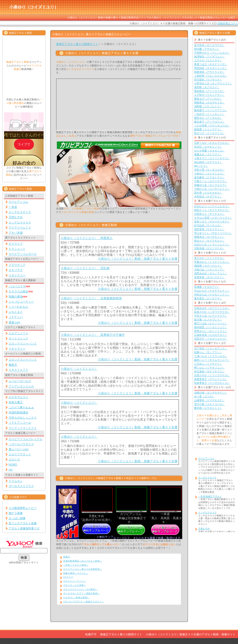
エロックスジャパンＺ (23, 343)
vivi (11, 470)
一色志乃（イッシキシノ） (209, 114)
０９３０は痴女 (18, 291)
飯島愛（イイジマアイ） (208, 129)
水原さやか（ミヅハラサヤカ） (212, 375)
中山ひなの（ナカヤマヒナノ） (212, 291)
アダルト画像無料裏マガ (24, 528)
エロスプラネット (20, 454)
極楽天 (13, 365)
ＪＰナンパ (16, 317)
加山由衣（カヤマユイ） (208, 162)
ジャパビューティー (21, 302)
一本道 (13, 207)
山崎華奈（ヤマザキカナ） (209, 400)
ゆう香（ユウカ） (204, 396)
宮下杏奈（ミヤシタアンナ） (211, 348)
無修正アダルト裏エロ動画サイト (77, 44)
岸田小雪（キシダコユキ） (209, 170)
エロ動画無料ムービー (23, 508)
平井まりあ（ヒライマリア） (211, 316)
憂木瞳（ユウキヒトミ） (208, 408)
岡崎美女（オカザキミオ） (209, 103)
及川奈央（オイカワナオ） (209, 45)
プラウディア (17, 265)
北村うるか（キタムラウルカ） (212, 143)
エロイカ (14, 459)
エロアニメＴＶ (18, 333)
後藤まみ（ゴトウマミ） (208, 154)
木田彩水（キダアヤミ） (208, 196)
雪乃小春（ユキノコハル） (209, 404)
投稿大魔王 (16, 402)
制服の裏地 (16, 296)
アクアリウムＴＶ (20, 228)
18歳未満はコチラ (228, 23)
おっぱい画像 (17, 518)
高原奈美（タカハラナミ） (209, 277)
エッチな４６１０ (20, 212)
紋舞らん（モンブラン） (208, 352)
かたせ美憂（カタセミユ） (209, 151)
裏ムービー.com (19, 449)
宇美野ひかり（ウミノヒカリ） (212, 53)
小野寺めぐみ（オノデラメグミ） (213, 83)
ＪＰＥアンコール (20, 423)
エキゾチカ (16, 270)
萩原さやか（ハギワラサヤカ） (212, 312)
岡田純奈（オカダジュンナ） (211, 68)
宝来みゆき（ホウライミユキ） (212, 308)
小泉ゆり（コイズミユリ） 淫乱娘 (85, 268)
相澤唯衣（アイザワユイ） (209, 57)
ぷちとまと (16, 312)
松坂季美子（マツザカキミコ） (212, 383)
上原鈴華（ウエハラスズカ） (211, 76)
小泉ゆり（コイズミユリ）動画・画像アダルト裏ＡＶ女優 (138, 259)
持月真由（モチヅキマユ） (209, 371)
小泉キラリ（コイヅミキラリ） (212, 158)
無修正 (67, 557)
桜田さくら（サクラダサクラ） (212, 210)
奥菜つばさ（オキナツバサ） (211, 64)
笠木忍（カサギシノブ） (208, 147)
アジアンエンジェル (21, 386)
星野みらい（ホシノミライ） (211, 331)
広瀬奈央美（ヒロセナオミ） (211, 335)
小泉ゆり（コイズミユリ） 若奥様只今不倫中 (93, 335)
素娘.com (15, 322)
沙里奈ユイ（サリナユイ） (209, 214)
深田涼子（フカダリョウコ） (211, 339)
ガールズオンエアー (81, 593)
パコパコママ (17, 286)
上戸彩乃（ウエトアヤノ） (209, 95)
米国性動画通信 (18, 412)
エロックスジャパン (80, 589)
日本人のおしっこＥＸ (23, 418)
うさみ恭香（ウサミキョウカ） (212, 126)
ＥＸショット (17, 249)
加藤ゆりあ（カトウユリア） (211, 185)
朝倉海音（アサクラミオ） (209, 72)
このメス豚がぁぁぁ (21, 407)
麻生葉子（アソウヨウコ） (209, 122)
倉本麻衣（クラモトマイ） (209, 177)
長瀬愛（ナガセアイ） (207, 287)
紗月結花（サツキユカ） (208, 225)
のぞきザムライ (18, 397)
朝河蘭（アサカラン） (207, 49)
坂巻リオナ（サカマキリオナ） (212, 222)
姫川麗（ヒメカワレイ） (208, 320)
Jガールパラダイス (84, 601)
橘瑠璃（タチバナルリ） (208, 266)
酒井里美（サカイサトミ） (209, 229)
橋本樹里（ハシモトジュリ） (211, 327)
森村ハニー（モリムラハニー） (212, 360)
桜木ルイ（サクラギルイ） (209, 241)
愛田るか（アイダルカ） (208, 118)
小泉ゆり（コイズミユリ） (79, 369)
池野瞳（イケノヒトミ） (208, 106)
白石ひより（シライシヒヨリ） (212, 206)
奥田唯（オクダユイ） (207, 87)
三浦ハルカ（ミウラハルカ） (211, 356)
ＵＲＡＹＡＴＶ (18, 370)
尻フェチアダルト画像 (23, 523)
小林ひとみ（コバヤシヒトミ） (212, 189)
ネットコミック (18, 338)
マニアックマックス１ (23, 428)
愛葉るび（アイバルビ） (208, 99)
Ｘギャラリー (17, 275)
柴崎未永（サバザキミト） (209, 237)
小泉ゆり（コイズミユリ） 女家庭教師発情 (91, 298)
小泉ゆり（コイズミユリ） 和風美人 (87, 238)
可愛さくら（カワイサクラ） (211, 181)
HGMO (13, 464)
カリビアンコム (18, 202)
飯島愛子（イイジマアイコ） (211, 110)
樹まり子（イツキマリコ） (209, 133)
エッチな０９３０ (20, 222)
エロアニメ (75, 581)
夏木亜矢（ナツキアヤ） (208, 298)
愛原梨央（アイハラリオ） (209, 91)
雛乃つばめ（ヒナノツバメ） (211, 323)
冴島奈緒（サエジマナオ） (209, 248)
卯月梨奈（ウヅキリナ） (208, 80)
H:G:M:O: (76, 597)
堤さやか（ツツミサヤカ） (209, 258)
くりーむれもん (18, 307)
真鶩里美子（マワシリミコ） (211, 379)
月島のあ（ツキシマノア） (209, 270)
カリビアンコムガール (23, 254)
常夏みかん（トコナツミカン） (212, 262)
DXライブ (68, 577)
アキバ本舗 (16, 233)
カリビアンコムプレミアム (25, 439)
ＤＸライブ (16, 244)
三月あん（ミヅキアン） (208, 364)
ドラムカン (16, 481)
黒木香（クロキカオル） (208, 193)
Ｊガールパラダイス (21, 444)
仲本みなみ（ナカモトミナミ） (212, 295)
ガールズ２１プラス (21, 486)
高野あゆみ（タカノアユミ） (211, 273)
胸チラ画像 (16, 513)
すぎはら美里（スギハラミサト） (213, 218)
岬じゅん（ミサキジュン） (209, 368)
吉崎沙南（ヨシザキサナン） (211, 393)
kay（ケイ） (201, 166)
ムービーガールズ (20, 381)
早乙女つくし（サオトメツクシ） (213, 233)
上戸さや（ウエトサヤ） (208, 60)
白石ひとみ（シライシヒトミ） (212, 245)
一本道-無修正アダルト (210, 496)
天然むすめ (16, 217)
